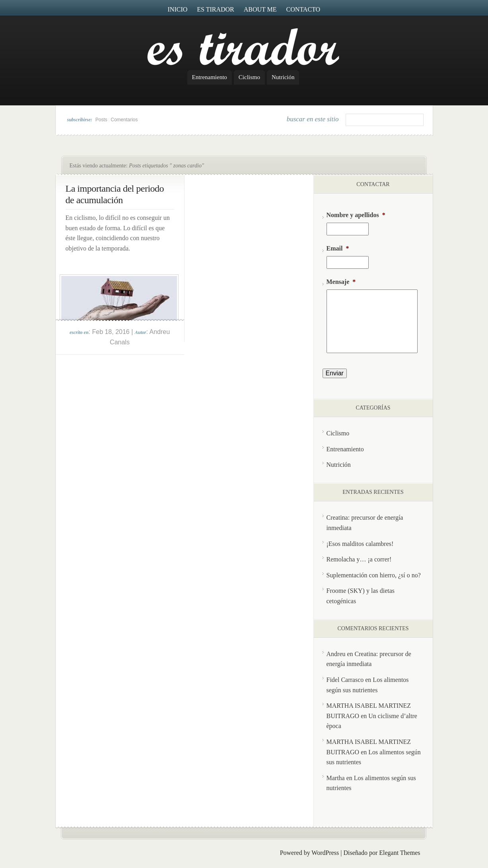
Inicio (178, 9)
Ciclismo (249, 77)
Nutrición (283, 77)
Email (338, 248)
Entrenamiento (210, 77)
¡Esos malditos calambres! (360, 544)
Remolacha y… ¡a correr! (359, 559)
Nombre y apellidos (356, 215)
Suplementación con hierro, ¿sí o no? (374, 575)
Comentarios (124, 120)
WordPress (325, 853)
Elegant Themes (400, 853)
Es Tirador (216, 9)
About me (260, 9)
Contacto (303, 9)
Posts (101, 120)
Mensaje (341, 282)
